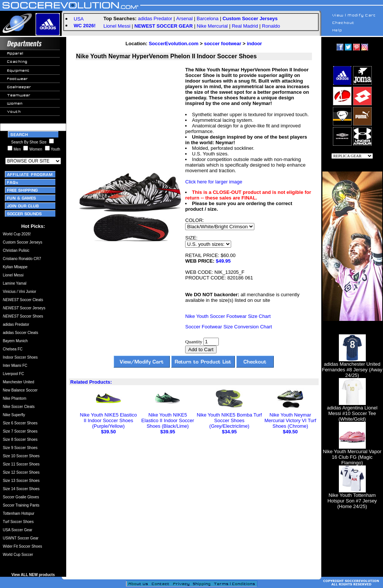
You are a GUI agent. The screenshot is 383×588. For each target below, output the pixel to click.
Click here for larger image (214, 182)
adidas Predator (155, 18)
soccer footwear (223, 44)
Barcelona (208, 18)
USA (79, 19)
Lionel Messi (117, 26)
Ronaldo (271, 26)
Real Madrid (245, 26)
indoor (254, 44)
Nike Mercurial (212, 26)
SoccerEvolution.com (174, 44)
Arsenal (184, 18)
